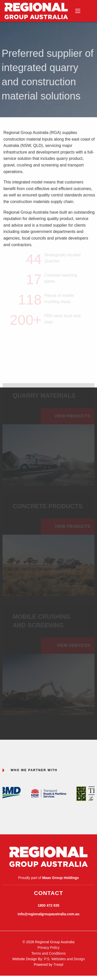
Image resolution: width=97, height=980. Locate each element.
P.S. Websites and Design (64, 959)
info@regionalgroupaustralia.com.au (49, 914)
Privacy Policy (48, 948)
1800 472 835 (49, 905)
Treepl (58, 965)
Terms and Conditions (48, 953)
